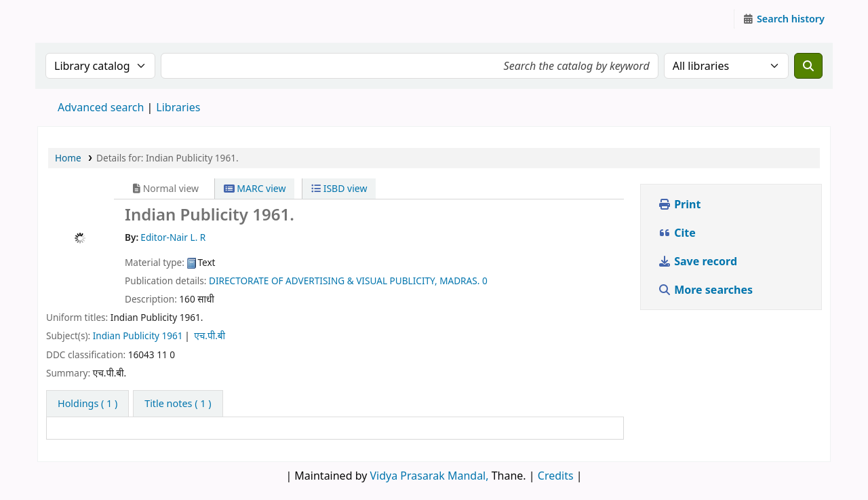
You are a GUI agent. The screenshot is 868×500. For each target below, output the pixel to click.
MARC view (255, 188)
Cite (677, 233)
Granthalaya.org (72, 19)
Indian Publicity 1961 (138, 335)
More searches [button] (707, 290)
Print (679, 204)
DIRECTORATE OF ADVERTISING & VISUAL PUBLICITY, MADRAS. (344, 281)
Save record (699, 261)
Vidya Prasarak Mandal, (430, 476)
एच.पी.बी (210, 335)
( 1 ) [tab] (87, 403)
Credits (556, 476)
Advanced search (101, 107)
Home (68, 158)
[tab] (178, 404)
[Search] (808, 66)
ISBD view (339, 188)
